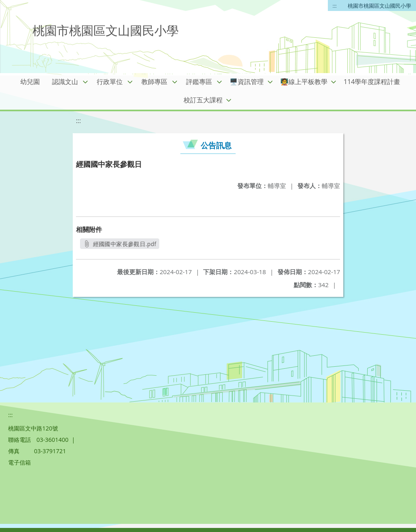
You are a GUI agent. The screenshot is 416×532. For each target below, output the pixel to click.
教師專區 (154, 82)
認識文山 (65, 82)
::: (335, 6)
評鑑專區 (199, 82)
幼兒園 (30, 82)
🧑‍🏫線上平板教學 (304, 82)
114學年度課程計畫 (372, 82)
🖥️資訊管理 (247, 82)
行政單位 (110, 82)
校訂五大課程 (203, 100)
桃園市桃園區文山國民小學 (379, 6)
